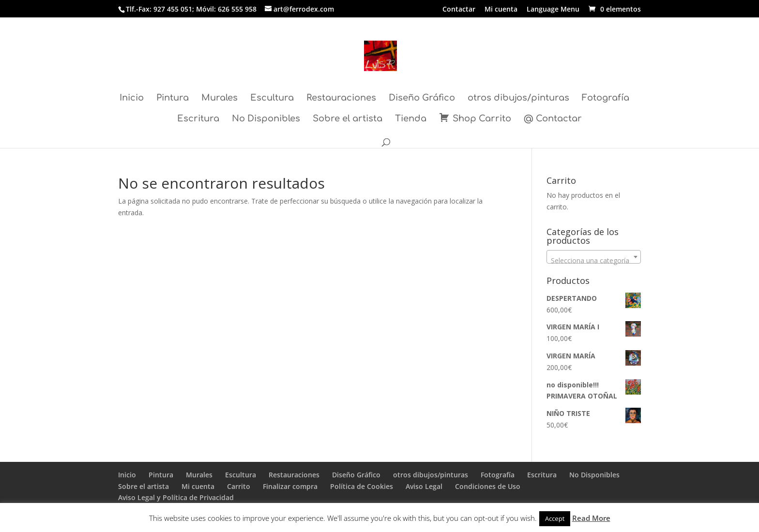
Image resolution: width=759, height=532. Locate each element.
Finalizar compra (290, 486)
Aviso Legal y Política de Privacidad (176, 497)
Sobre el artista (348, 119)
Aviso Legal (424, 486)
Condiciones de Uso (488, 486)
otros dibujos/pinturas (518, 98)
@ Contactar (553, 119)
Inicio (132, 98)
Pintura (173, 98)
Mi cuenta (501, 10)
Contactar (459, 10)
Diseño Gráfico (422, 98)
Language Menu (553, 10)
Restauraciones (341, 98)
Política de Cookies (362, 486)
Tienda (411, 119)
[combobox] (594, 257)
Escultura (272, 98)
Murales (220, 98)
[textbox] (594, 261)
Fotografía (606, 98)
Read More (591, 518)
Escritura (198, 119)
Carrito (239, 486)
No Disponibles (266, 119)
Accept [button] (555, 518)
